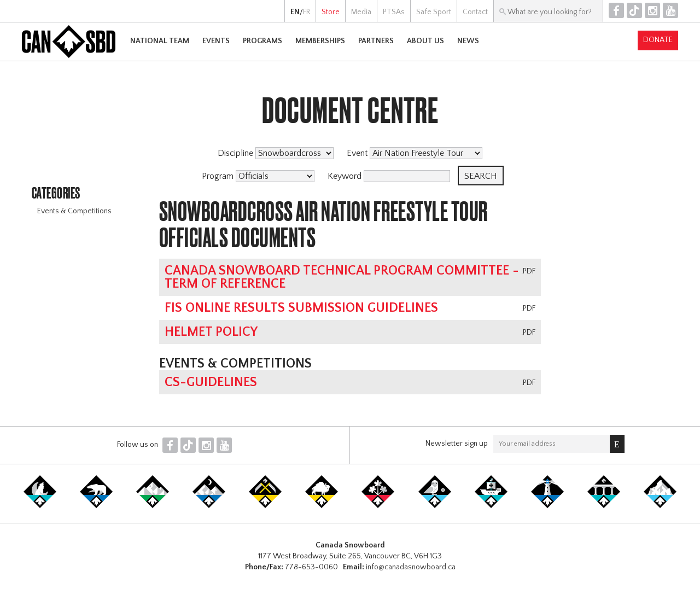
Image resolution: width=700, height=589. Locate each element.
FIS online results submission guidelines (301, 308)
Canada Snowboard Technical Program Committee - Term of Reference (342, 277)
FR (307, 12)
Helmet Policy (211, 332)
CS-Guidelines (211, 382)
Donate (658, 40)
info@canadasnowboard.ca (411, 567)
